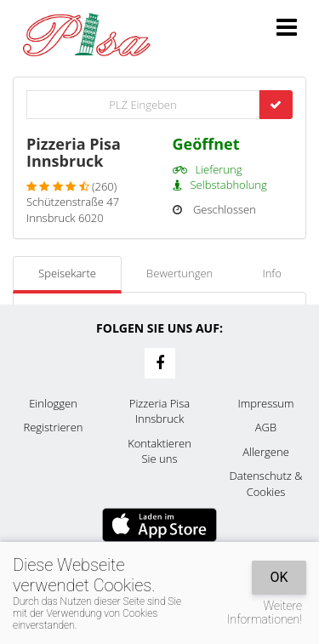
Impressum (266, 403)
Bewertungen (179, 273)
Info (271, 273)
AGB (266, 427)
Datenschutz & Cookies (266, 484)
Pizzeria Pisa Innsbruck (159, 411)
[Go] (276, 105)
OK (279, 577)
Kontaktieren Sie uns (159, 451)
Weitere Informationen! (265, 613)
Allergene (266, 452)
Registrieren (54, 427)
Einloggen (53, 403)
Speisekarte (67, 273)
